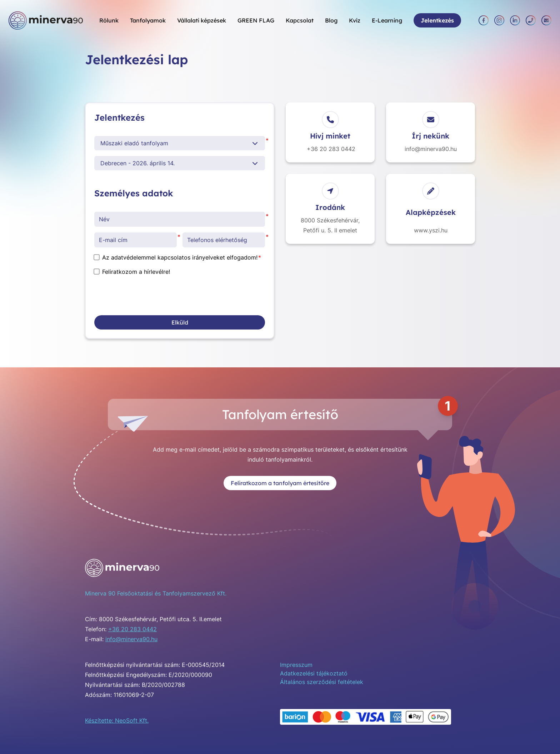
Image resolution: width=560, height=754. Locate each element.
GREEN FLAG (256, 20)
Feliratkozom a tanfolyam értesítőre (280, 483)
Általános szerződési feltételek (322, 682)
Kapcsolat (300, 20)
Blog (331, 20)
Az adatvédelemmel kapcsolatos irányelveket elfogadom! (176, 257)
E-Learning (387, 20)
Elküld (180, 322)
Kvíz (355, 20)
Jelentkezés (437, 20)
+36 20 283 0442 (132, 629)
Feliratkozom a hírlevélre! (132, 272)
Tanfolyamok (148, 20)
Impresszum (296, 665)
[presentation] (149, 296)
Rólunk (109, 20)
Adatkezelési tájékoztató (314, 673)
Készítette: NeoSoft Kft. (117, 720)
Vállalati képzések (202, 20)
